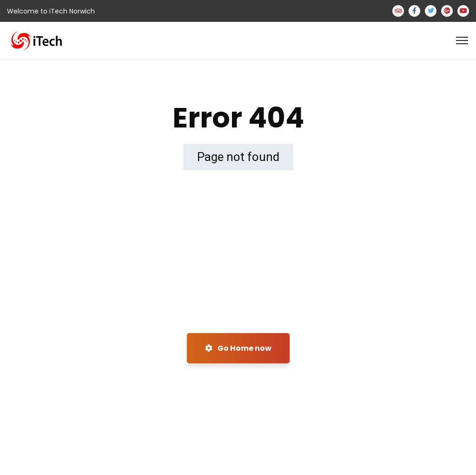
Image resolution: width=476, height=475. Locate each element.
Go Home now (238, 348)
